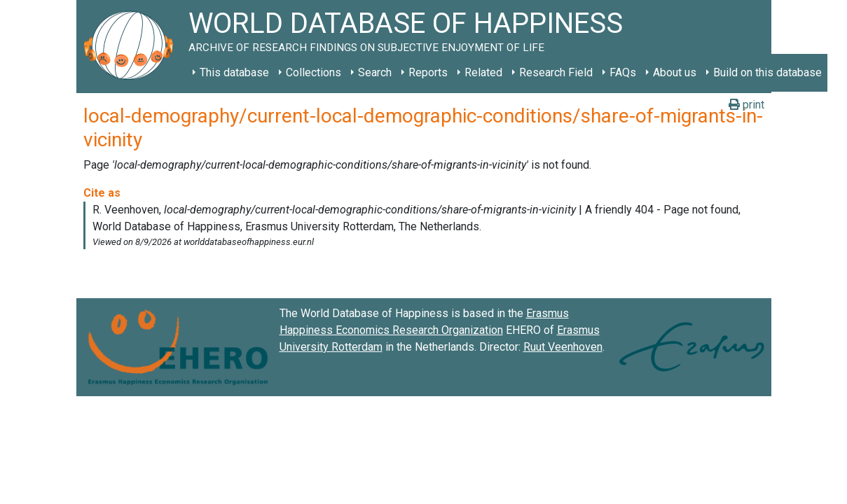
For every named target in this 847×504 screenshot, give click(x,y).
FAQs (623, 72)
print (746, 105)
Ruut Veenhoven (563, 347)
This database (234, 72)
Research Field (556, 72)
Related (483, 72)
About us (675, 72)
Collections (314, 72)
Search (375, 72)
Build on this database (767, 72)
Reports (428, 72)
